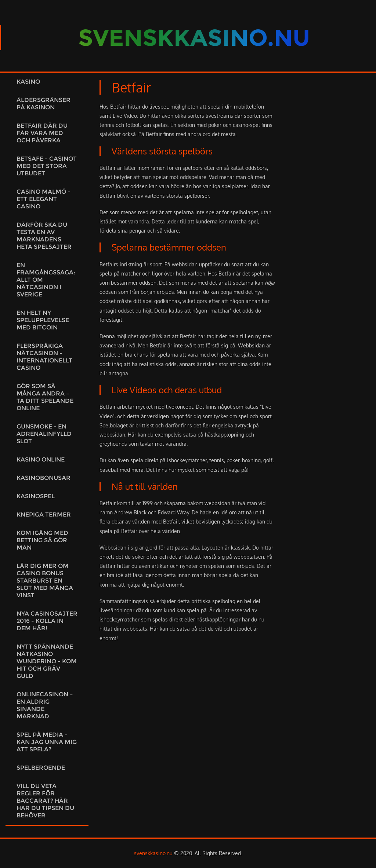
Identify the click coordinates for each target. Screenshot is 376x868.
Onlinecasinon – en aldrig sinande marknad (45, 705)
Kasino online (41, 459)
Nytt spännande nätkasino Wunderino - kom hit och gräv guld (47, 661)
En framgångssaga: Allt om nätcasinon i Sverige (46, 280)
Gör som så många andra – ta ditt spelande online (45, 397)
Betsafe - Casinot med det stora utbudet (47, 166)
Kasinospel (36, 496)
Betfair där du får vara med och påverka (42, 133)
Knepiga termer (44, 515)
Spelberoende (41, 768)
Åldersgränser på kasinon (44, 104)
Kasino (28, 82)
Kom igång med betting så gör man (42, 540)
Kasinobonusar (44, 478)
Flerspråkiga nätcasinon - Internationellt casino (44, 357)
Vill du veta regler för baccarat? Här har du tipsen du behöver (45, 801)
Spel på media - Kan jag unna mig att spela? (47, 742)
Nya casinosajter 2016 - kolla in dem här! (47, 621)
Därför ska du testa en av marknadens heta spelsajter (44, 236)
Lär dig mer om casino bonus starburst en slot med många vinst (45, 581)
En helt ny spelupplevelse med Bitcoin (43, 320)
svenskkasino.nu (153, 853)
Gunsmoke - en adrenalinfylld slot (44, 434)
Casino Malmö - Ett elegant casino (44, 199)
